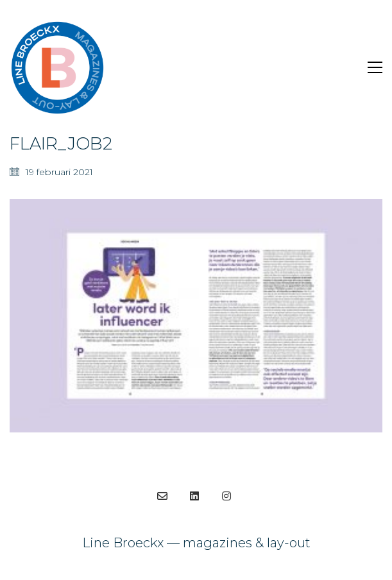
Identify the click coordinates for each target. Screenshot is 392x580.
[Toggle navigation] (375, 67)
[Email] (162, 496)
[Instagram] (226, 496)
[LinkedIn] (194, 496)
